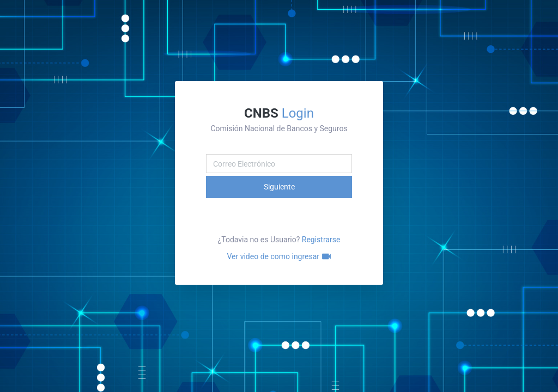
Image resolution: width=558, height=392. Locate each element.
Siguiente (279, 187)
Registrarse (321, 240)
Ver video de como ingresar (279, 256)
